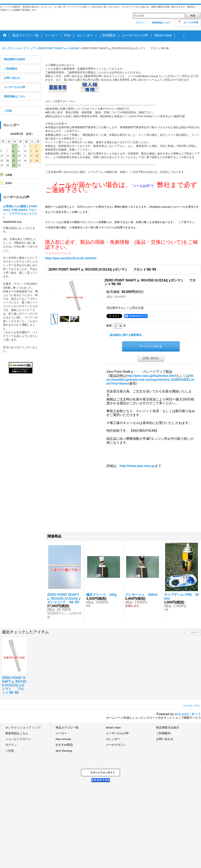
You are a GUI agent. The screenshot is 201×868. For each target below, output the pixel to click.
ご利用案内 (11, 69)
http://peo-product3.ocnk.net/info (71, 258)
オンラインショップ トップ (23, 728)
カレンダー (113, 739)
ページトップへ (191, 706)
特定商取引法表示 (15, 59)
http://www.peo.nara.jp (137, 466)
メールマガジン (116, 745)
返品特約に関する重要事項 (126, 335)
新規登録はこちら (161, 23)
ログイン (141, 23)
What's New (113, 728)
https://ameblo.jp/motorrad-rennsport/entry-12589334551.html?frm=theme (150, 380)
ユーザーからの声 (15, 87)
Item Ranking (64, 751)
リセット (195, 632)
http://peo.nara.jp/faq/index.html (151, 376)
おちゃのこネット (188, 714)
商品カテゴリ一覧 (67, 728)
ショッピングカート (18, 739)
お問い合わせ (12, 78)
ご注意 (8, 111)
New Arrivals (63, 739)
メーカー (61, 733)
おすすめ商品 (64, 745)
